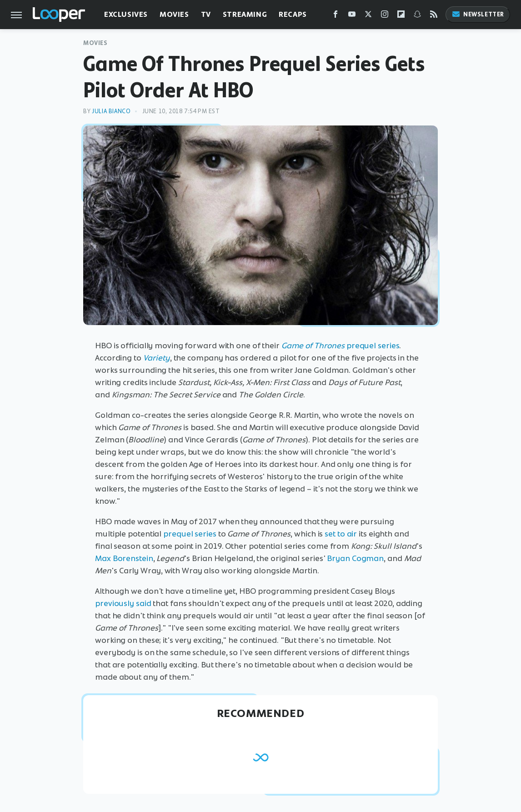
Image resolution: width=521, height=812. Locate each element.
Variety (157, 358)
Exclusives (126, 14)
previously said (123, 603)
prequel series (341, 346)
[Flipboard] (401, 16)
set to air (341, 534)
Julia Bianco (111, 111)
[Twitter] (368, 16)
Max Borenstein (124, 558)
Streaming (245, 14)
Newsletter (478, 14)
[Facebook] (336, 16)
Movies (174, 14)
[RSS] (434, 16)
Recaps (293, 14)
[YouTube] (352, 16)
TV (206, 14)
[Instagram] (385, 16)
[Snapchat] (417, 16)
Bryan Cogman (355, 558)
